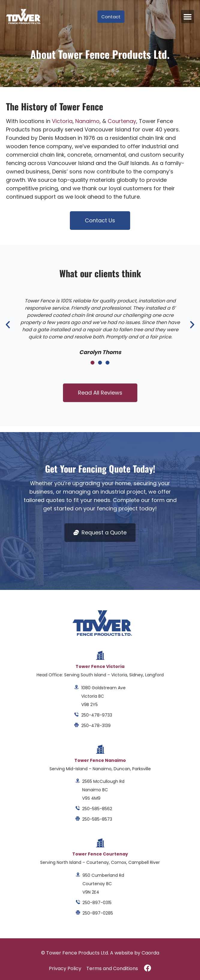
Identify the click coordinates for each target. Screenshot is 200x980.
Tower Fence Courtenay (100, 854)
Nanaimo (87, 121)
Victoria (62, 121)
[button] (188, 17)
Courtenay (122, 121)
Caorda (150, 953)
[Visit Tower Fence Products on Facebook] (148, 968)
